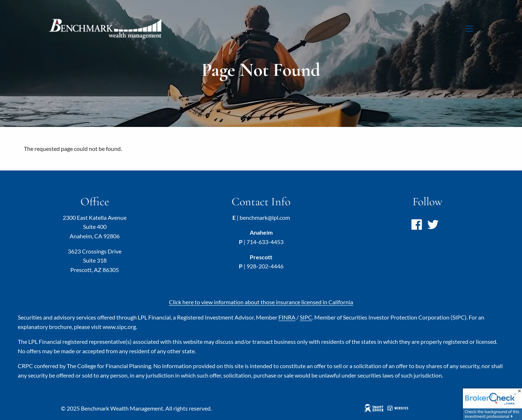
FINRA (287, 317)
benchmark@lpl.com (265, 217)
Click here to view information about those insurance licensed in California (261, 302)
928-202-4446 (265, 266)
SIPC (306, 317)
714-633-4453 (265, 242)
